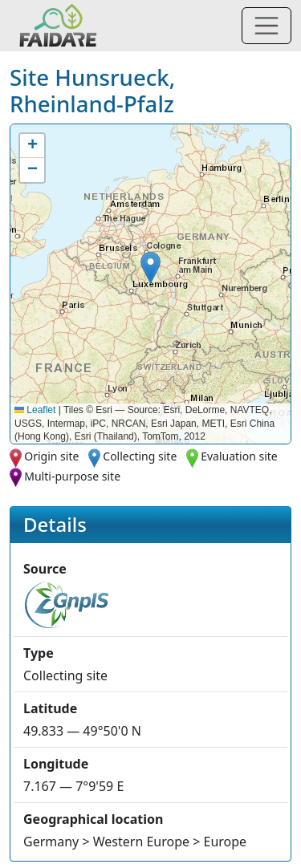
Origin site (51, 456)
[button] (150, 268)
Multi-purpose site (72, 476)
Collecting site (140, 456)
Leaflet (35, 410)
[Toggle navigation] (266, 26)
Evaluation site (239, 456)
